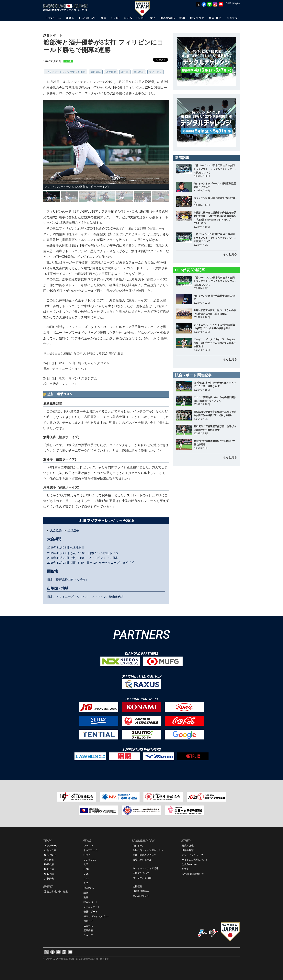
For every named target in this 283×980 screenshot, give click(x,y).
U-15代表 (49, 869)
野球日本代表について (144, 855)
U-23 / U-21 (50, 855)
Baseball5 (89, 888)
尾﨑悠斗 (139, 72)
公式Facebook (189, 864)
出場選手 (73, 530)
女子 (86, 883)
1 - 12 (108, 558)
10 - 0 (97, 563)
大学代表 (49, 860)
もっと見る (230, 254)
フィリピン (156, 72)
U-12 (86, 879)
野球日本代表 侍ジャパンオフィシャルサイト (67, 7)
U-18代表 (49, 864)
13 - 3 (99, 553)
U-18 (86, 869)
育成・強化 (188, 846)
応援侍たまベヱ (141, 873)
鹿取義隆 (96, 72)
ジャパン (88, 846)
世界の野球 (188, 850)
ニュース (88, 926)
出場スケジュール (142, 860)
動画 (86, 897)
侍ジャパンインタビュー (96, 916)
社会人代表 (50, 850)
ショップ (88, 935)
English (237, 3)
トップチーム (51, 846)
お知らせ (88, 921)
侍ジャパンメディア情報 (146, 868)
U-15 (86, 874)
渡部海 (125, 72)
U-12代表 (49, 874)
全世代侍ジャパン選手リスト (148, 850)
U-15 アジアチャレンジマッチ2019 (65, 72)
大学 (86, 864)
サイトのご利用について (195, 860)
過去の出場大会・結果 (56, 892)
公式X (185, 869)
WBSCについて (141, 896)
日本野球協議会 (141, 891)
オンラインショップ (192, 855)
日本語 (228, 3)
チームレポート (92, 907)
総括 (86, 893)
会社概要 (137, 886)
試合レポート (91, 902)
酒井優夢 (111, 72)
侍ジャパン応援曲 (142, 878)
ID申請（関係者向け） (194, 874)
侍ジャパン (139, 846)
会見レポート (91, 912)
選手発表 (88, 930)
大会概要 (56, 530)
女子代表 (49, 879)
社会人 (87, 855)
